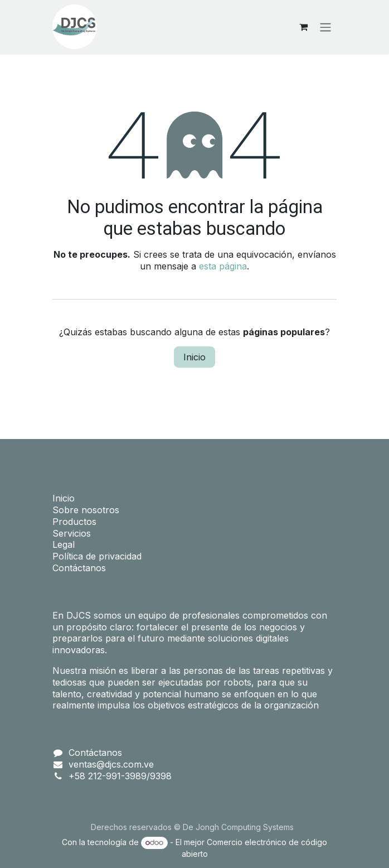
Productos (74, 522)
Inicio (194, 357)
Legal (64, 544)
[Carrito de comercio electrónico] (303, 27)
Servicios (72, 533)
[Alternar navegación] (325, 27)
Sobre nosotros (86, 510)
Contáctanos (79, 568)
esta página (223, 266)
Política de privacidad (97, 556)
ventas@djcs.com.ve (111, 764)
